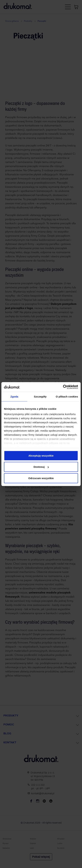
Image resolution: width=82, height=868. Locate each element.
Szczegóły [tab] (40, 396)
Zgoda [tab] (14, 396)
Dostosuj (41, 467)
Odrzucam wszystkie (41, 478)
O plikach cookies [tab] (67, 396)
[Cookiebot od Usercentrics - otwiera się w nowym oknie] (63, 387)
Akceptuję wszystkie (41, 455)
